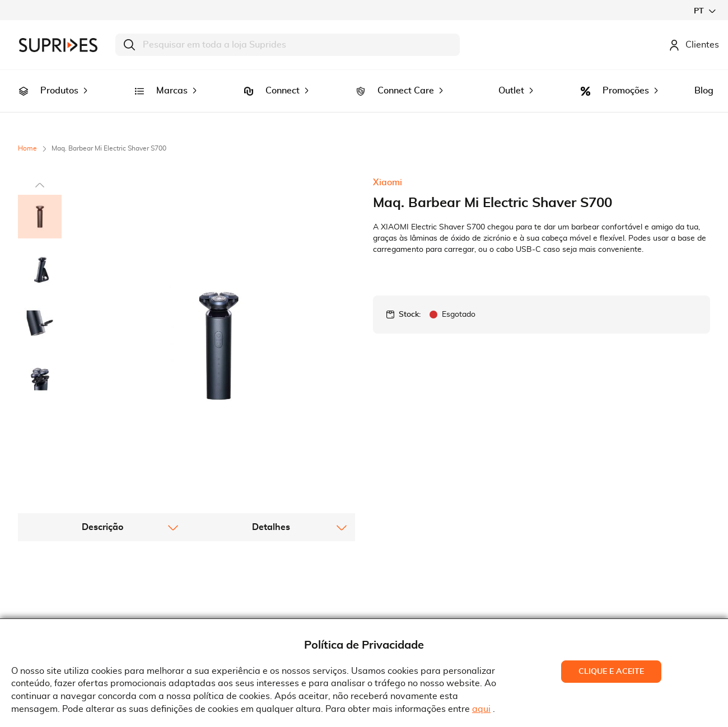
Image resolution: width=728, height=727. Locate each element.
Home (27, 133)
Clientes (694, 45)
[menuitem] (24, 83)
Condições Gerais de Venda (257, 606)
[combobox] (288, 45)
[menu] (364, 83)
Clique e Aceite (611, 672)
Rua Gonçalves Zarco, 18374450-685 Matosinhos (430, 608)
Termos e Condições (241, 589)
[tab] (102, 432)
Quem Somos (54, 589)
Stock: (410, 299)
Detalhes (271, 432)
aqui (481, 709)
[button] (704, 11)
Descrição (102, 432)
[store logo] (58, 45)
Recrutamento (56, 606)
